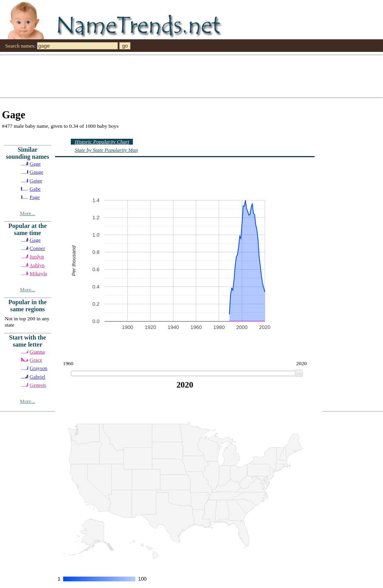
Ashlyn (37, 265)
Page (35, 197)
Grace (36, 360)
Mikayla (38, 273)
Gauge (36, 172)
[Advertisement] (179, 76)
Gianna (37, 352)
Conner (37, 248)
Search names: (20, 46)
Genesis (38, 385)
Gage (35, 164)
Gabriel (37, 377)
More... (28, 213)
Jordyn (37, 256)
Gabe (35, 189)
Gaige (36, 181)
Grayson (38, 368)
